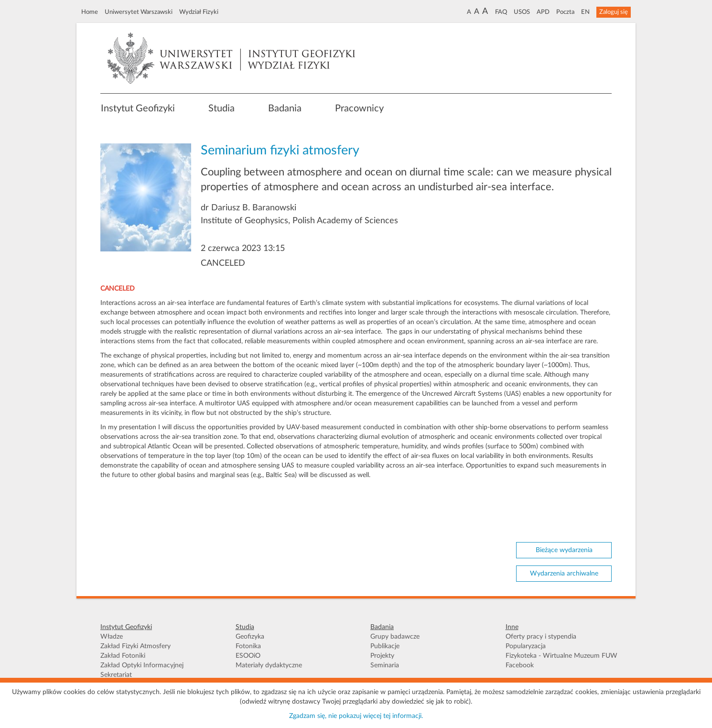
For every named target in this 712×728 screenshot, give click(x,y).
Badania (285, 109)
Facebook (520, 665)
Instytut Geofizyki (138, 109)
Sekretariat (116, 675)
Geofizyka (250, 637)
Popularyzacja (526, 646)
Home (90, 12)
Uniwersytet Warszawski (139, 12)
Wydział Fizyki (199, 12)
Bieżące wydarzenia (564, 550)
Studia (221, 109)
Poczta (565, 12)
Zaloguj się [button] (614, 12)
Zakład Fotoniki (123, 656)
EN (585, 12)
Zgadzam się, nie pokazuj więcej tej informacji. (356, 716)
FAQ (501, 12)
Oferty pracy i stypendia (541, 637)
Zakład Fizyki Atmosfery (135, 646)
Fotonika (248, 646)
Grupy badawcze (395, 637)
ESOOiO (248, 656)
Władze (112, 637)
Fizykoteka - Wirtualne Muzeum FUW (561, 656)
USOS (522, 12)
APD (543, 12)
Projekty (382, 656)
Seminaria (385, 665)
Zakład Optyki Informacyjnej (142, 665)
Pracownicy (359, 109)
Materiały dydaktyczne (269, 665)
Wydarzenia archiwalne (564, 574)
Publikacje (385, 646)
